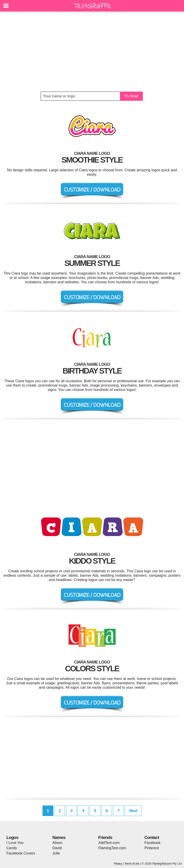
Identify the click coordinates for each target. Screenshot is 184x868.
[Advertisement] (92, 52)
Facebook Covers (21, 853)
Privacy (118, 864)
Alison (57, 843)
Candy (12, 848)
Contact (152, 837)
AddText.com (109, 843)
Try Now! (131, 96)
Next (133, 811)
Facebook (152, 843)
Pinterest (152, 848)
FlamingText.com (112, 848)
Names (59, 837)
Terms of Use (132, 864)
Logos (12, 837)
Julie (56, 853)
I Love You (15, 843)
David (57, 848)
